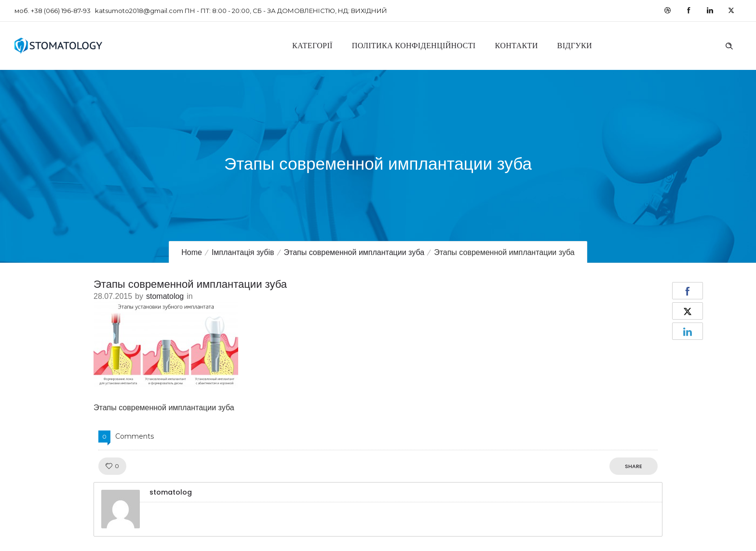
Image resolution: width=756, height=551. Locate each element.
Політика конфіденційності (414, 46)
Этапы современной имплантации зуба (354, 252)
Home (192, 252)
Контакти (517, 46)
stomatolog (165, 296)
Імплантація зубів (243, 252)
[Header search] (729, 45)
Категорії (312, 46)
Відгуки (575, 46)
